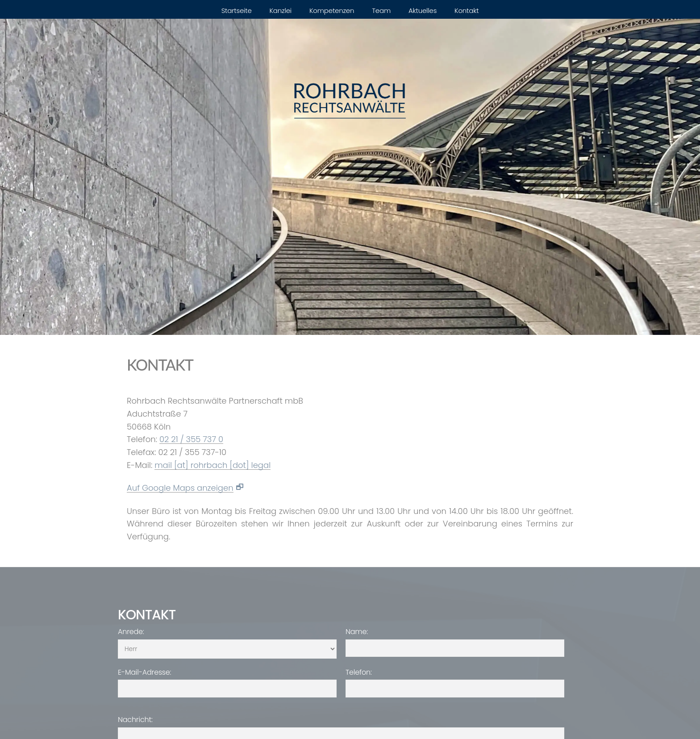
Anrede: (131, 632)
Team (381, 10)
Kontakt (467, 10)
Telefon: (359, 672)
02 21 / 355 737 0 (191, 440)
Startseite (237, 10)
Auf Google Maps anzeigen (180, 488)
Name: (357, 632)
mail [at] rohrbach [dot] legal (212, 466)
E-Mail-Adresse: (144, 672)
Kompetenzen (332, 10)
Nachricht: (135, 720)
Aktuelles (423, 10)
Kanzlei (281, 10)
